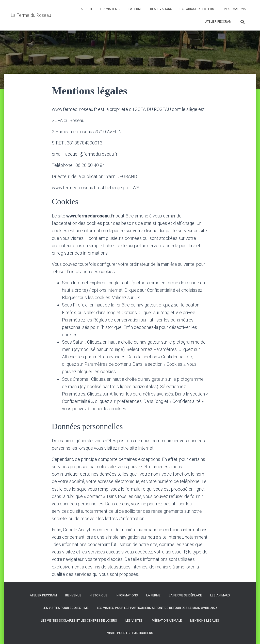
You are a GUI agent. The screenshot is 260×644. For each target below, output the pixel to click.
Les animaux (220, 595)
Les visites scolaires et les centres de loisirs (79, 621)
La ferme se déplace (185, 595)
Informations (235, 9)
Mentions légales (205, 621)
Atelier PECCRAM (218, 22)
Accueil (87, 9)
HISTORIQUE (99, 595)
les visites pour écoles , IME (66, 608)
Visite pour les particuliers (130, 633)
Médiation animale (167, 621)
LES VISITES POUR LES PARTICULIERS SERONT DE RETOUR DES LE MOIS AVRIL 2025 (157, 608)
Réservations (161, 9)
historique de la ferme (198, 9)
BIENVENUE (73, 595)
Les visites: (111, 9)
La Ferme (135, 9)
